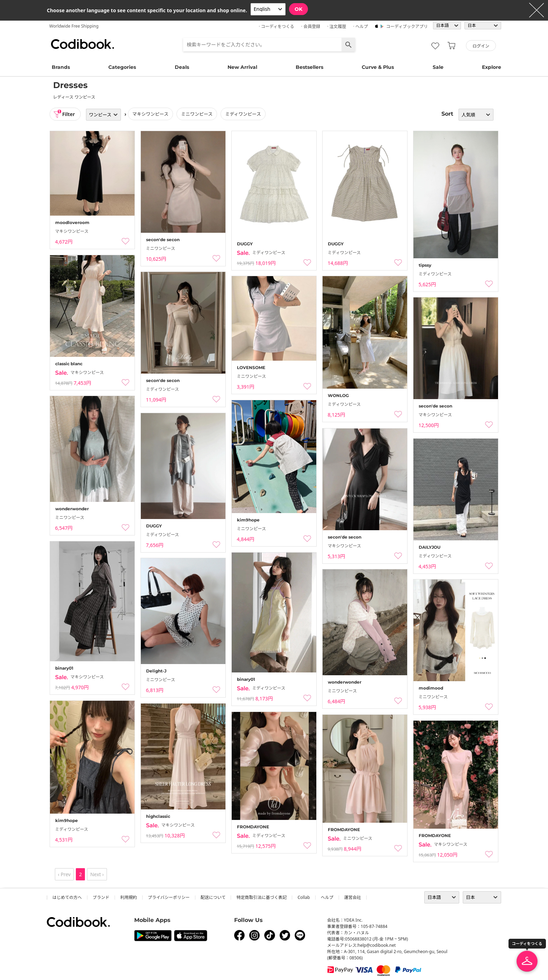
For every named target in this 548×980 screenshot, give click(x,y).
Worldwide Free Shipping (74, 26)
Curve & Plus (378, 67)
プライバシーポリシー (169, 897)
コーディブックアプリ (407, 26)
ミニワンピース (197, 114)
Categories (122, 67)
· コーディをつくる (277, 26)
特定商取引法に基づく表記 (261, 897)
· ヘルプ (360, 26)
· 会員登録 (311, 26)
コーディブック (82, 44)
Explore (492, 67)
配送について (213, 897)
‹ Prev (64, 874)
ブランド (101, 897)
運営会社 (353, 897)
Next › (97, 874)
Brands (61, 67)
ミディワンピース (244, 114)
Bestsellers (309, 67)
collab (304, 897)
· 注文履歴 (337, 26)
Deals (182, 67)
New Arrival (242, 67)
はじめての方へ (67, 897)
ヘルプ (327, 897)
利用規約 (129, 897)
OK (298, 9)
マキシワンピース (151, 114)
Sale (438, 67)
